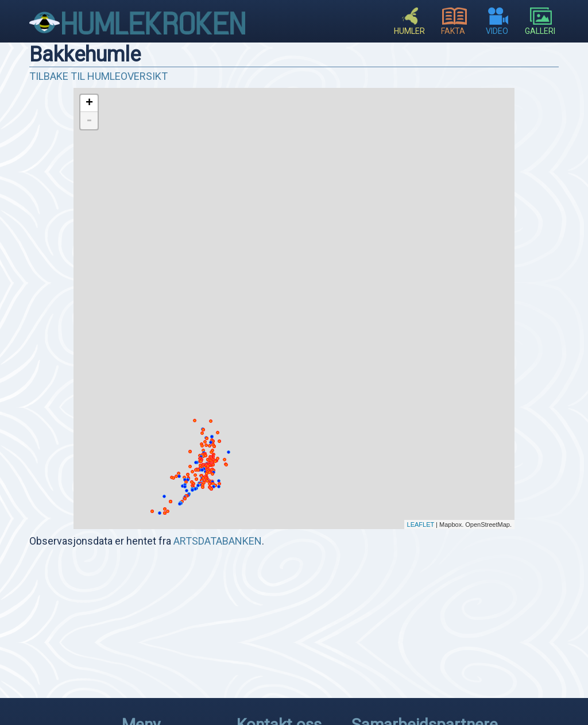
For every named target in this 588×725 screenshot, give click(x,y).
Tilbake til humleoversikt (98, 76)
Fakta (454, 26)
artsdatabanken (218, 541)
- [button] (89, 121)
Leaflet (421, 525)
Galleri (541, 26)
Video (498, 26)
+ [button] (89, 103)
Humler (409, 26)
